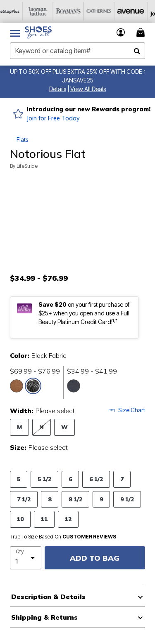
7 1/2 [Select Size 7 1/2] (24, 499)
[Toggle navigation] (15, 33)
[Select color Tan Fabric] (17, 386)
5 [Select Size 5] (19, 479)
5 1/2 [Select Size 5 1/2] (44, 479)
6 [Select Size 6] (70, 479)
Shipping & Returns (44, 617)
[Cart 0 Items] (142, 32)
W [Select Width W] (64, 427)
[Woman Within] (46, 11)
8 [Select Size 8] (50, 499)
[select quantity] (26, 558)
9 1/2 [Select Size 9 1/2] (127, 499)
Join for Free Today (53, 118)
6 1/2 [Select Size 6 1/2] (96, 479)
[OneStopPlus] (15, 11)
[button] (58, 89)
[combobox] (77, 51)
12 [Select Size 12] (68, 519)
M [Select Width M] (19, 427)
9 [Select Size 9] (101, 499)
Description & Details (48, 597)
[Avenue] (138, 11)
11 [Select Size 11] (44, 519)
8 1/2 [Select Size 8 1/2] (75, 499)
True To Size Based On (63, 537)
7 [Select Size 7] (122, 479)
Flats (22, 140)
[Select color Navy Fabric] (74, 386)
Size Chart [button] (127, 410)
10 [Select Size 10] (20, 519)
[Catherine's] (107, 11)
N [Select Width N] (42, 427)
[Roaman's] (76, 11)
